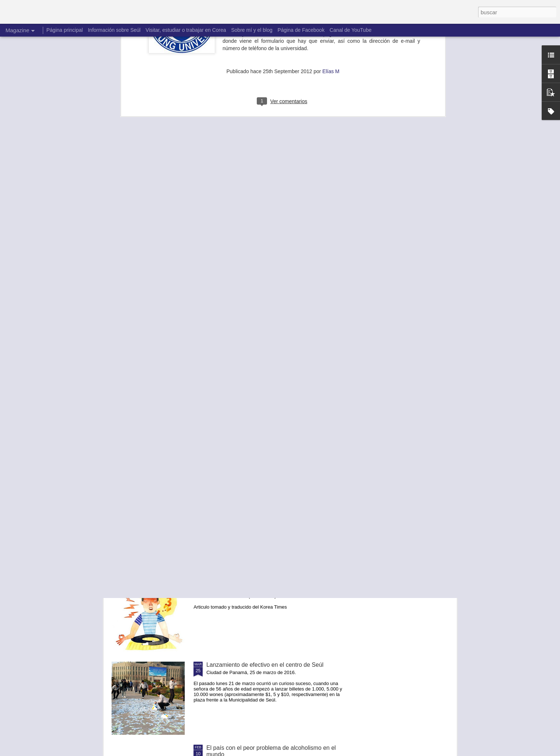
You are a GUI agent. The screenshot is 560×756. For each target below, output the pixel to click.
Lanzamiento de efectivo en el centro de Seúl (265, 665)
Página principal (65, 30)
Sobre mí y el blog (252, 30)
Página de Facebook (301, 30)
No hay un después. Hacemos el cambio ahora (267, 416)
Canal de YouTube (351, 30)
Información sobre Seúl (114, 30)
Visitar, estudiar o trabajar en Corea (186, 30)
